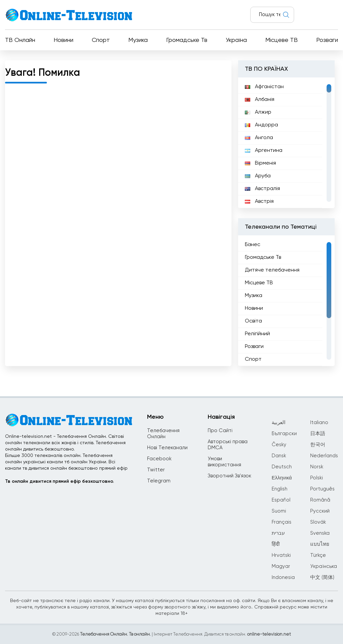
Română (320, 500)
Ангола (259, 138)
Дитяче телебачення (272, 270)
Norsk (317, 467)
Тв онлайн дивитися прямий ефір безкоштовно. (59, 481)
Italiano (319, 423)
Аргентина (264, 151)
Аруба (258, 176)
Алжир (258, 112)
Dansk (279, 456)
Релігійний (257, 334)
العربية (279, 423)
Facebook (159, 459)
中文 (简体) (322, 577)
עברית (278, 533)
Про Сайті (220, 431)
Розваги (327, 40)
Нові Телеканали (167, 448)
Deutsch (282, 467)
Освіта (253, 321)
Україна (236, 40)
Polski (317, 478)
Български (284, 434)
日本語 (318, 434)
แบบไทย (320, 544)
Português (322, 489)
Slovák (318, 522)
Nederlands (324, 456)
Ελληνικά (282, 478)
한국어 (318, 445)
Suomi (279, 511)
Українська (324, 566)
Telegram (159, 481)
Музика (138, 40)
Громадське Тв (187, 40)
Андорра (261, 125)
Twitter (156, 470)
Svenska (320, 533)
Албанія (260, 100)
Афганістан (264, 87)
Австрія (259, 201)
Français (282, 522)
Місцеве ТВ (282, 40)
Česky (279, 445)
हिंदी (276, 544)
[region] (286, 143)
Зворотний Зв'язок (229, 476)
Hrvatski (281, 555)
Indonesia (283, 577)
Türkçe (318, 555)
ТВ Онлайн (20, 40)
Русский (320, 511)
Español (281, 500)
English (280, 489)
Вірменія (260, 163)
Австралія (262, 189)
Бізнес (253, 245)
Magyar (281, 566)
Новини (63, 40)
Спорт (101, 40)
